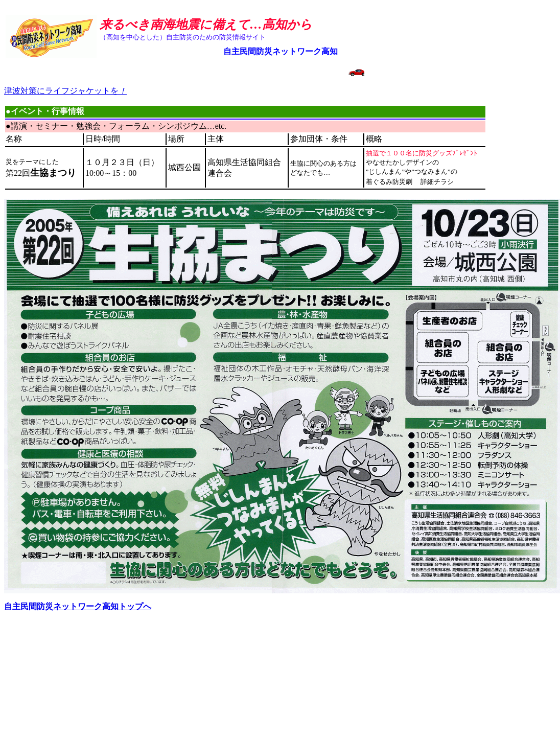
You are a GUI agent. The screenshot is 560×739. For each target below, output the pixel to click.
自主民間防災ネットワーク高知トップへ (78, 606)
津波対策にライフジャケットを (65, 91)
